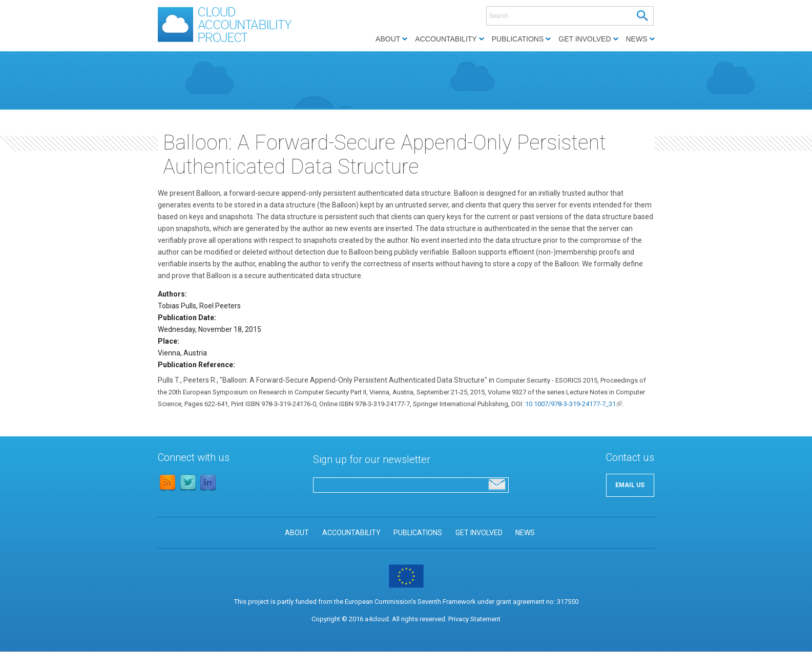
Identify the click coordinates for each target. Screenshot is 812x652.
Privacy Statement (474, 619)
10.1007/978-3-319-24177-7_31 (574, 404)
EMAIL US (630, 485)
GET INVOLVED (479, 533)
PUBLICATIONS (418, 533)
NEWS (525, 533)
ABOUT (297, 533)
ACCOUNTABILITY (351, 533)
